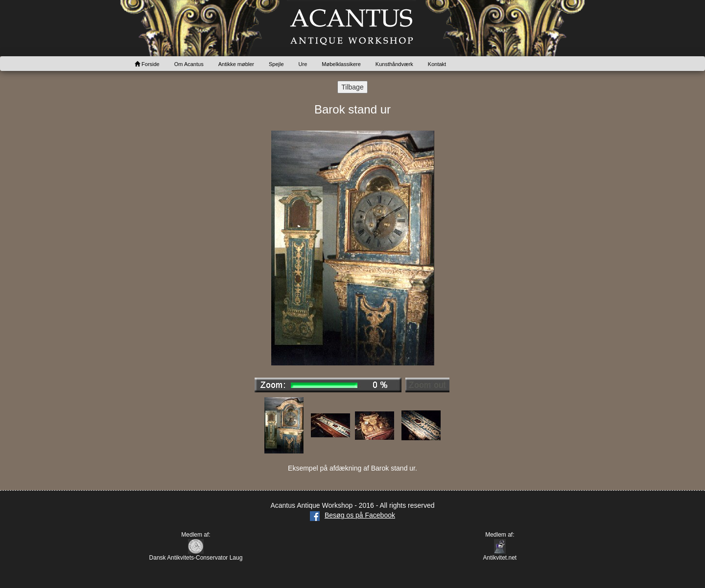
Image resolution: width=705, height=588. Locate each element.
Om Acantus (189, 64)
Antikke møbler (236, 64)
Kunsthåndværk (394, 64)
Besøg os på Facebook (352, 515)
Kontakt (437, 64)
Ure (303, 64)
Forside (147, 64)
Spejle (276, 64)
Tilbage (352, 87)
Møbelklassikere (341, 64)
